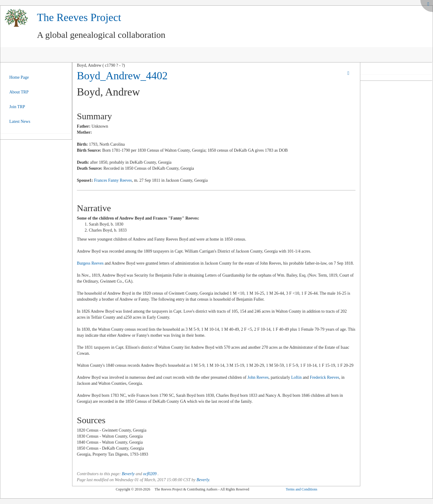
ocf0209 (150, 474)
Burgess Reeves (90, 263)
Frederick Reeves (325, 377)
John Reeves (258, 377)
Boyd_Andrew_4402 (122, 76)
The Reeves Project (79, 17)
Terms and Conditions (302, 489)
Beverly (128, 474)
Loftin (296, 377)
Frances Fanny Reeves (113, 180)
